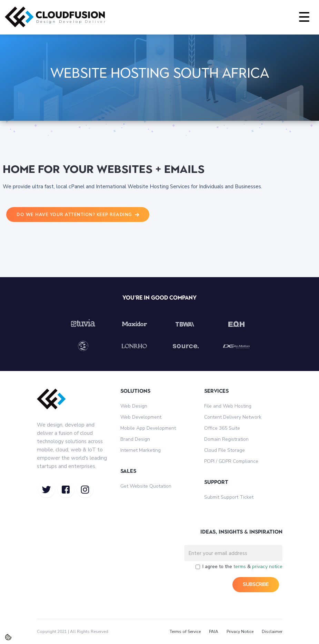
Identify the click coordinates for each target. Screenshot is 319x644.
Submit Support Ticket (229, 497)
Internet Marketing (141, 450)
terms (240, 567)
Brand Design (135, 439)
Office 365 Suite (222, 428)
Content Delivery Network (233, 417)
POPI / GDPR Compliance (231, 461)
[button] (304, 17)
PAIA (214, 632)
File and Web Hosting (228, 406)
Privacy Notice (240, 632)
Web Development (141, 417)
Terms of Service (185, 632)
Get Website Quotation (146, 486)
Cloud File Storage (225, 450)
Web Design (134, 406)
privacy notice (267, 567)
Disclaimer (272, 632)
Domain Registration (226, 439)
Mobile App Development (148, 428)
